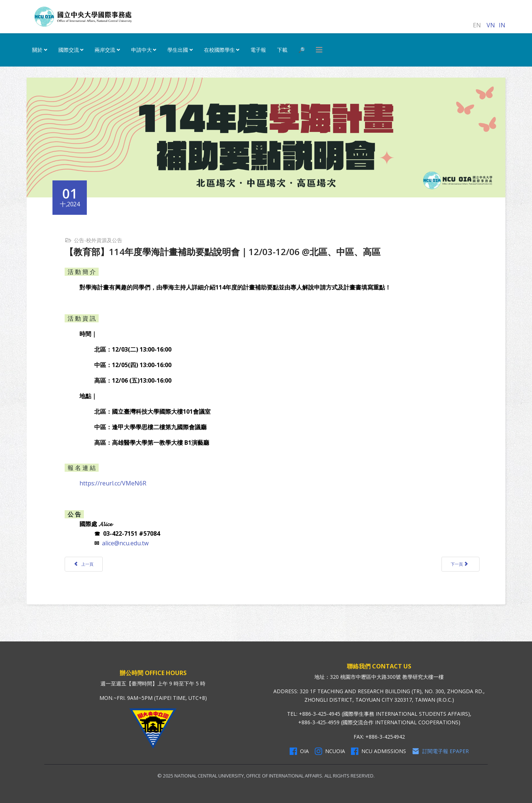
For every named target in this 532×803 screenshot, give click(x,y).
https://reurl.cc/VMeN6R (113, 483)
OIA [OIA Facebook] (299, 751)
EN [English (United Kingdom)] (477, 25)
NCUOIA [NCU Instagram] (330, 751)
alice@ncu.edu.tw (125, 543)
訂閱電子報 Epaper (440, 751)
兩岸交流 (105, 50)
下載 (282, 50)
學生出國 (178, 50)
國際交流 (69, 50)
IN (502, 25)
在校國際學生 (219, 50)
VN (491, 25)
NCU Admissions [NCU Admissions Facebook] (378, 751)
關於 (37, 50)
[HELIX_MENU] (319, 50)
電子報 (258, 50)
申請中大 (141, 50)
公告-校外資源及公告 (98, 240)
